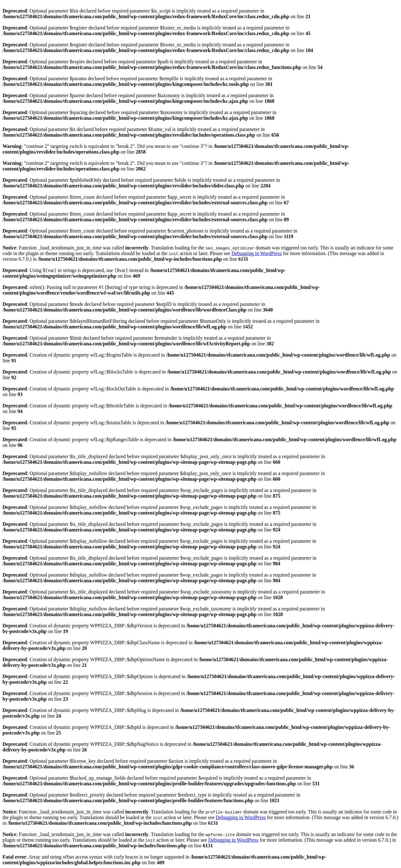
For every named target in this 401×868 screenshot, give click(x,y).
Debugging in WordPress (257, 253)
